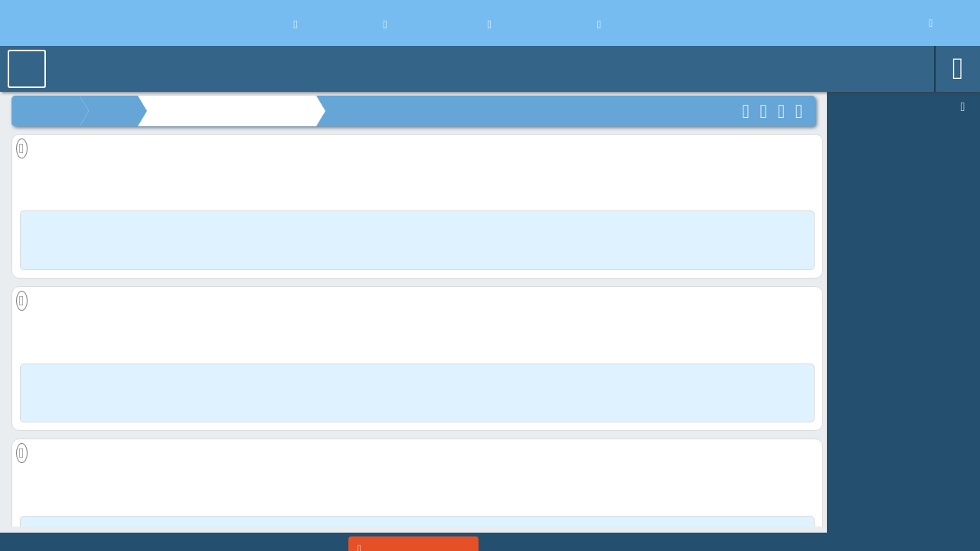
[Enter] (414, 535)
